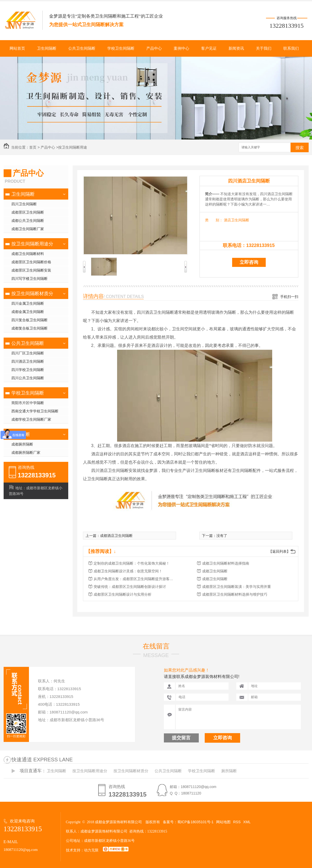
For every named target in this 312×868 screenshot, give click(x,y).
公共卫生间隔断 (82, 48)
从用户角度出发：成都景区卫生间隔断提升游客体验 (135, 579)
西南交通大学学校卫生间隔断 (35, 411)
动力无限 (91, 850)
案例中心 (181, 48)
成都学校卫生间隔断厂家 (31, 419)
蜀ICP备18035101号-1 (195, 822)
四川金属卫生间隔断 (28, 303)
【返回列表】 (279, 551)
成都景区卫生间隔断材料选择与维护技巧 (235, 594)
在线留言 (156, 646)
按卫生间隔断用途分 (32, 244)
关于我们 (264, 48)
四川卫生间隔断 (24, 204)
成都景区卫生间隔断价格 (31, 262)
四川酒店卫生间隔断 (28, 361)
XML (247, 822)
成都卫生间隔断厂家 (28, 229)
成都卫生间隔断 (215, 571)
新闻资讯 (236, 48)
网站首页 (17, 48)
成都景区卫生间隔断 (28, 212)
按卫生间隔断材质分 (32, 294)
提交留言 (181, 738)
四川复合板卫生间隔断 (29, 320)
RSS (237, 822)
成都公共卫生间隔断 (28, 221)
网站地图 (223, 822)
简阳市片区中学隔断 (28, 403)
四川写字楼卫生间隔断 (29, 279)
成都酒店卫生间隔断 (116, 536)
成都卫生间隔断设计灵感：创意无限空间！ (128, 571)
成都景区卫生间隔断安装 (31, 270)
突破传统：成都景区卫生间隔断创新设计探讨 (130, 587)
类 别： (214, 220)
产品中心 (154, 48)
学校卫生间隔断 (121, 48)
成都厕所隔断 (22, 444)
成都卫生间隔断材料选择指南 (226, 563)
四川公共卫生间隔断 (28, 378)
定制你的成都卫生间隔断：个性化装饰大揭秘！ (132, 563)
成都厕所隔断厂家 (26, 453)
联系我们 (291, 48)
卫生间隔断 (47, 48)
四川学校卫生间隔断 (28, 370)
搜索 (300, 148)
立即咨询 (249, 262)
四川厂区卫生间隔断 (28, 353)
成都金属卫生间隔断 (28, 312)
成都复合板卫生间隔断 (29, 328)
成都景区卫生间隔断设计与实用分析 (123, 594)
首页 (33, 147)
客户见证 (209, 48)
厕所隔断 (21, 434)
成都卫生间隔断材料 (28, 254)
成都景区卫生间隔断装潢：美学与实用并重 (237, 587)
